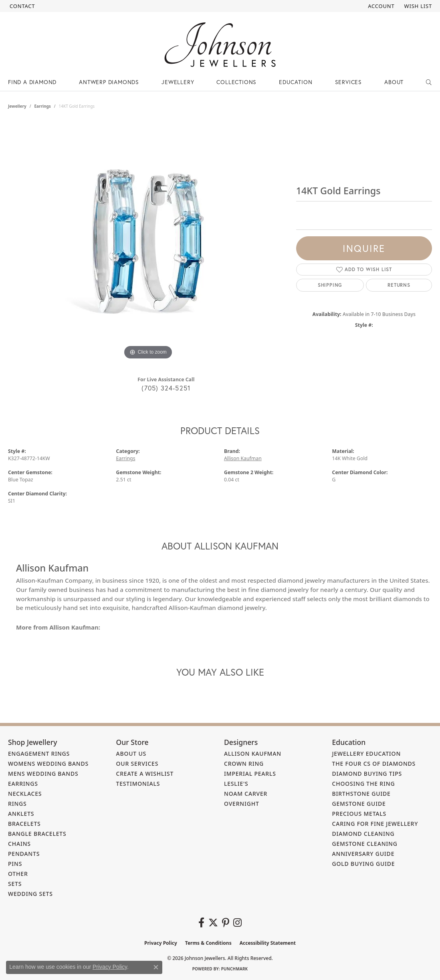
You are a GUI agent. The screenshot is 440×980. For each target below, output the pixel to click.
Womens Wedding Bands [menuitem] (48, 764)
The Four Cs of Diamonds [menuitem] (374, 764)
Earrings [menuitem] (23, 784)
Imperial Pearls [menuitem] (250, 774)
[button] (380, 6)
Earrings (42, 106)
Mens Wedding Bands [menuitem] (43, 774)
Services (348, 82)
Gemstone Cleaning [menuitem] (365, 844)
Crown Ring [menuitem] (244, 764)
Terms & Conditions (208, 943)
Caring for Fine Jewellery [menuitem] (375, 824)
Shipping (330, 285)
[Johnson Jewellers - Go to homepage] (220, 45)
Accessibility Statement (268, 943)
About (394, 82)
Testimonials (138, 784)
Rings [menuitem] (17, 804)
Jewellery (178, 82)
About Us (131, 754)
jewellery (17, 106)
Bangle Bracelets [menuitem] (37, 834)
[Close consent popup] (156, 967)
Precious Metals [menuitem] (359, 814)
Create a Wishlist (145, 774)
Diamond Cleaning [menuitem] (363, 834)
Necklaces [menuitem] (25, 794)
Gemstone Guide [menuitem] (359, 804)
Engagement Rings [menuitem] (39, 754)
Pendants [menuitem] (24, 854)
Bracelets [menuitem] (24, 824)
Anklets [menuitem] (21, 814)
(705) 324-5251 (166, 388)
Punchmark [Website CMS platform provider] (235, 969)
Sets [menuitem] (15, 884)
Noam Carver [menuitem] (246, 794)
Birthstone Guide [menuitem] (361, 794)
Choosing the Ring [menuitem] (364, 784)
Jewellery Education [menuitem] (367, 754)
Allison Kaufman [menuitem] (253, 754)
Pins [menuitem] (15, 864)
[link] (21, 6)
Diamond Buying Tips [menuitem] (367, 774)
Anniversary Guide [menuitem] (363, 854)
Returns (399, 285)
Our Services (137, 764)
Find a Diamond (32, 82)
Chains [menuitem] (19, 844)
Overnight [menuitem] (242, 804)
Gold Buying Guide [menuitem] (364, 864)
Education (296, 82)
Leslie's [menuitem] (236, 784)
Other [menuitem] (18, 874)
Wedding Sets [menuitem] (30, 894)
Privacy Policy (161, 943)
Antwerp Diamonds (109, 82)
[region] (148, 241)
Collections (236, 82)
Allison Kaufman (243, 458)
